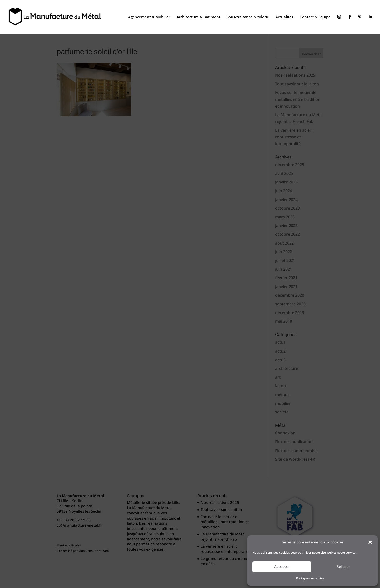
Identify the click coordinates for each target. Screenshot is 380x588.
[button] (370, 542)
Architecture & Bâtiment (198, 17)
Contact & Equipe (315, 17)
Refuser (343, 567)
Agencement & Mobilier (149, 17)
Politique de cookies (310, 578)
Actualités (284, 17)
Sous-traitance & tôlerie (248, 17)
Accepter (282, 567)
